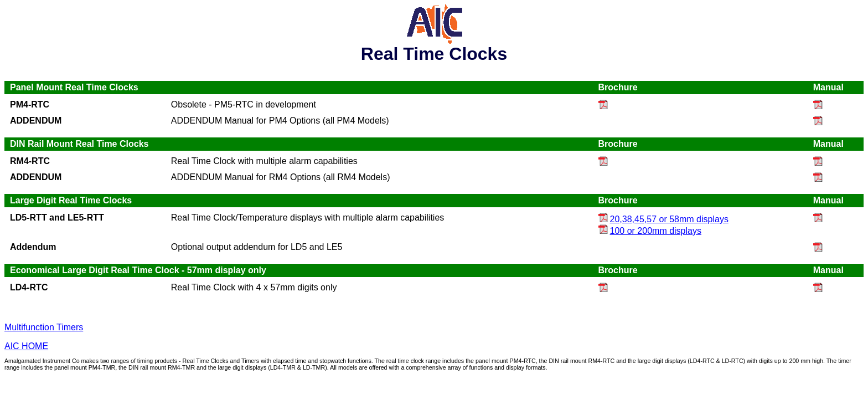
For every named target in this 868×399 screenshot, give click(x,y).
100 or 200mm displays (650, 231)
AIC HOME (26, 346)
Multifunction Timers (44, 327)
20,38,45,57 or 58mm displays (663, 219)
